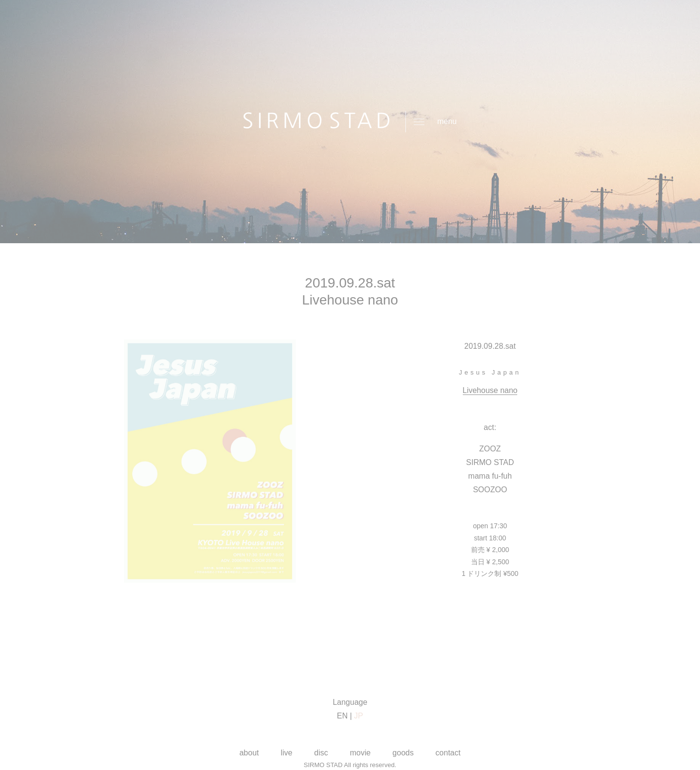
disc (321, 753)
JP (359, 716)
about (249, 753)
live (286, 753)
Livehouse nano (490, 390)
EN (342, 716)
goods (403, 753)
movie (360, 753)
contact (448, 753)
